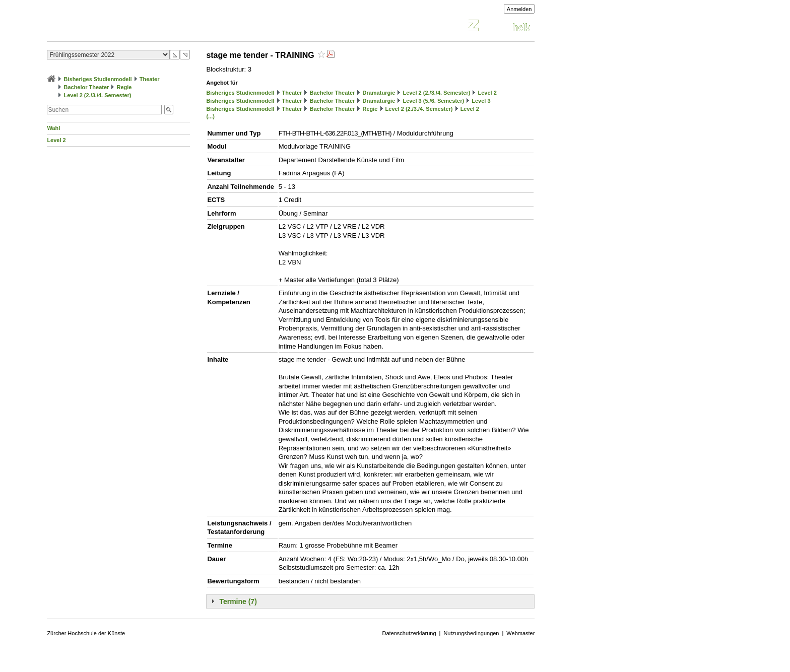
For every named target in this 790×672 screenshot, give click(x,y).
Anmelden (519, 9)
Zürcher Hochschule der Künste (86, 633)
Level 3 (481, 101)
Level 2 (56, 140)
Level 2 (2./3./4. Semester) (97, 95)
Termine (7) (238, 601)
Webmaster (520, 633)
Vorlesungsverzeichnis (121, 27)
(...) (210, 116)
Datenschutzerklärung (409, 633)
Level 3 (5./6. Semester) (433, 101)
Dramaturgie (379, 93)
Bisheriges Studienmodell (98, 79)
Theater (150, 79)
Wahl (53, 128)
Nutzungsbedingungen (471, 633)
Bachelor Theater (86, 87)
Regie (124, 87)
